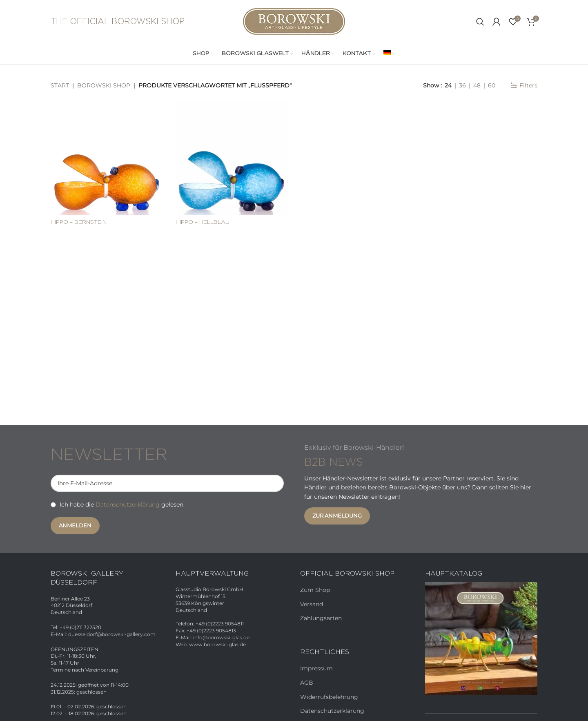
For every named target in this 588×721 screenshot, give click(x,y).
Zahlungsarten (321, 618)
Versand (312, 604)
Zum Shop (315, 590)
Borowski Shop (104, 85)
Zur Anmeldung (337, 516)
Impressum (316, 668)
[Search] (480, 22)
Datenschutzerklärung (128, 504)
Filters (528, 86)
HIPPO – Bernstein (79, 222)
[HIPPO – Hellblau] (232, 158)
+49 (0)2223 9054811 (220, 624)
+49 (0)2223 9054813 (211, 631)
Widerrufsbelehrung (329, 697)
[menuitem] (389, 54)
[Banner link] (481, 638)
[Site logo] (294, 21)
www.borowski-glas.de (217, 644)
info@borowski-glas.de (221, 637)
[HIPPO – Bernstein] (107, 158)
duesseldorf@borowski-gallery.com (112, 634)
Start (60, 85)
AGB (307, 683)
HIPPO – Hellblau (203, 222)
